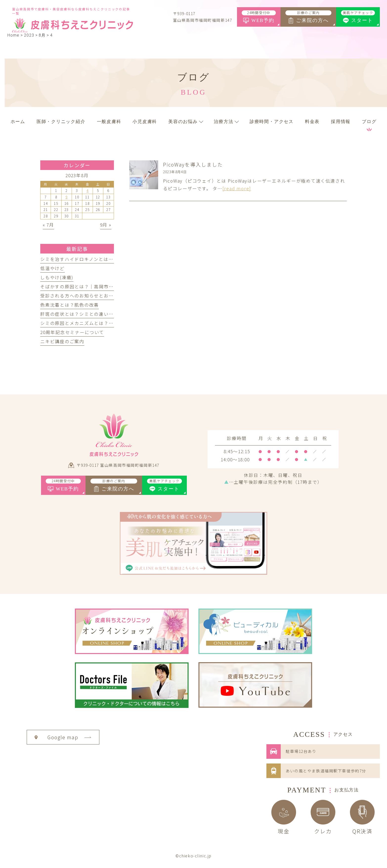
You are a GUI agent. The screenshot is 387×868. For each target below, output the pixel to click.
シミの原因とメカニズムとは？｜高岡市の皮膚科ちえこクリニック (114, 323)
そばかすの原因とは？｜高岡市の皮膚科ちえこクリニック (104, 286)
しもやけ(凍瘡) (57, 277)
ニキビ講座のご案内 (62, 341)
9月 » (106, 225)
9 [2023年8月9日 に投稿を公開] (67, 197)
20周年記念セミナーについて (72, 332)
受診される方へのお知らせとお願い (79, 296)
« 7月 (48, 225)
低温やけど (53, 268)
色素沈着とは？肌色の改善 (70, 305)
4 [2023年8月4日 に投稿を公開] (88, 191)
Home (13, 35)
